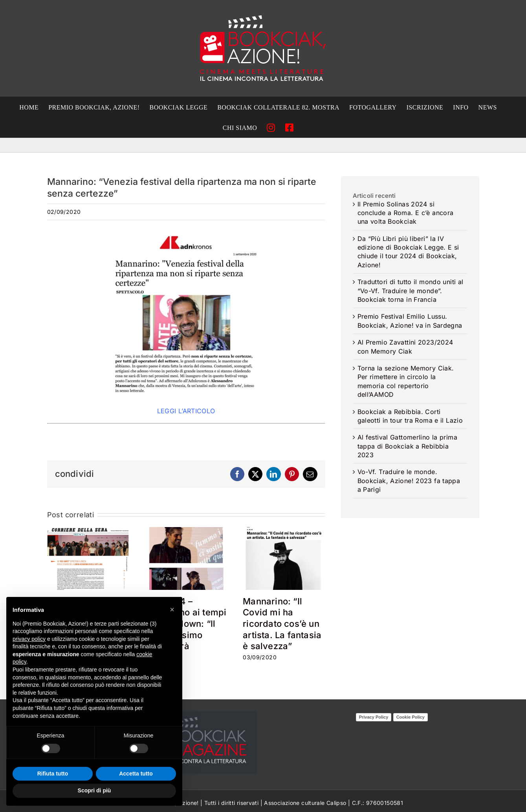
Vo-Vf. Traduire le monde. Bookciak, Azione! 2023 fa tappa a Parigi (409, 481)
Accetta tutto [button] (136, 774)
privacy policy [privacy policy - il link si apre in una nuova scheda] (29, 639)
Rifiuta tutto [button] (53, 774)
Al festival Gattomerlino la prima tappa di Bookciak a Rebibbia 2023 (407, 446)
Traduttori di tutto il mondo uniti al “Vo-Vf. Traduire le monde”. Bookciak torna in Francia (411, 291)
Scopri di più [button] (94, 790)
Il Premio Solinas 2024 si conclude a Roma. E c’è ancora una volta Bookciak (406, 213)
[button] (172, 609)
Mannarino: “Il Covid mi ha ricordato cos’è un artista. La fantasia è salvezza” (282, 624)
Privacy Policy (374, 717)
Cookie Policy (411, 717)
